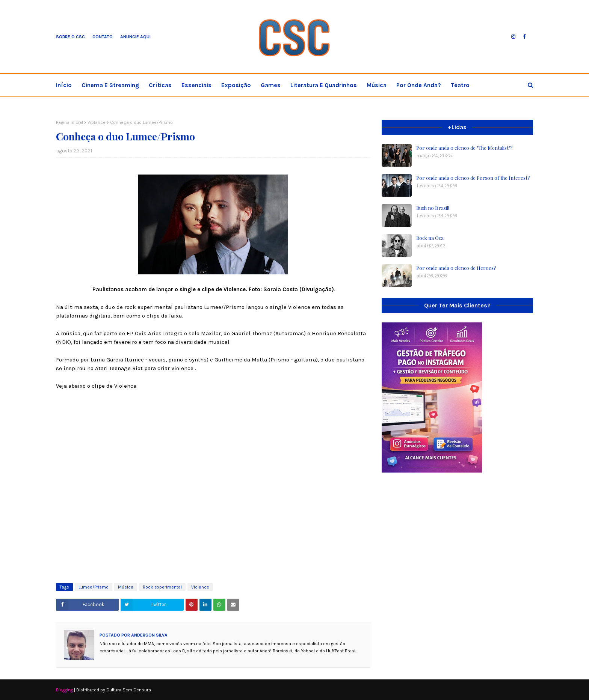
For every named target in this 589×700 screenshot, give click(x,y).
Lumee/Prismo (94, 587)
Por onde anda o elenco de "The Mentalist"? (464, 148)
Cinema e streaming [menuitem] (110, 85)
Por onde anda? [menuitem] (419, 85)
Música (126, 587)
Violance (97, 122)
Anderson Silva (149, 635)
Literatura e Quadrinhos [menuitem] (324, 85)
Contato (103, 37)
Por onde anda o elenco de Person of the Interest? (473, 178)
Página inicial (69, 122)
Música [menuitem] (377, 85)
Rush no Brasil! (433, 208)
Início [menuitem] (64, 85)
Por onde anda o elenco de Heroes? (456, 268)
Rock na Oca (430, 238)
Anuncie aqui (135, 37)
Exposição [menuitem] (236, 85)
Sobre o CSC (70, 37)
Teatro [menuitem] (460, 85)
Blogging (64, 690)
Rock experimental (162, 587)
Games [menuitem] (271, 85)
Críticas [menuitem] (160, 85)
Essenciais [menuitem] (196, 85)
